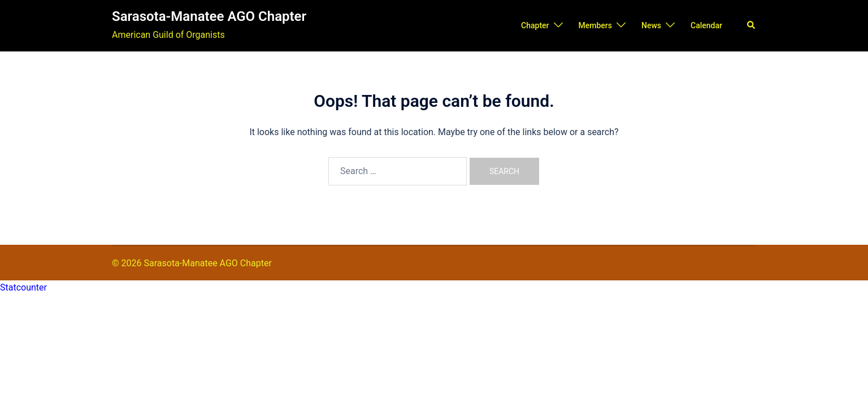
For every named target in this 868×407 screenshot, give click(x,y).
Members (595, 25)
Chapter (535, 25)
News (651, 25)
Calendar (706, 25)
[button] (752, 25)
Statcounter (23, 287)
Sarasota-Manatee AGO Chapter (209, 16)
